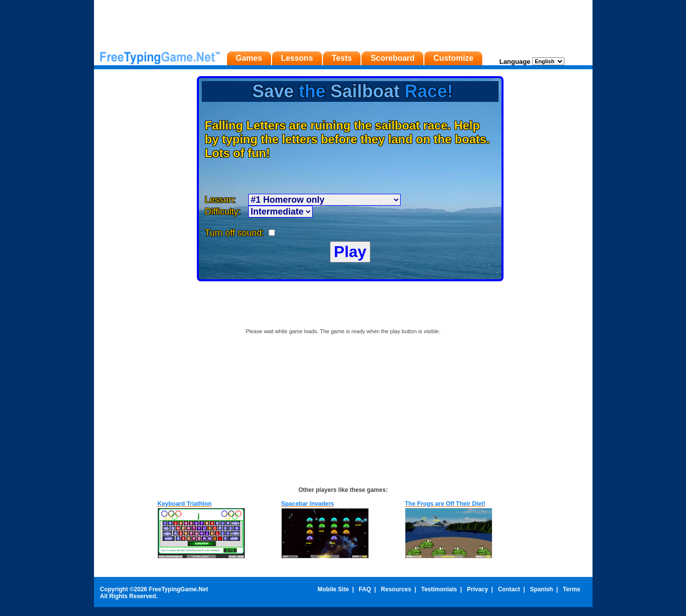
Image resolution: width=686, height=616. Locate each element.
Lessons (297, 58)
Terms (572, 589)
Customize (453, 58)
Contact (509, 589)
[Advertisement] (343, 22)
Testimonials (439, 589)
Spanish (541, 589)
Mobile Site (333, 589)
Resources (396, 589)
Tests (342, 58)
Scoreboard (392, 58)
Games (249, 58)
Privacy (478, 589)
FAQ (365, 589)
